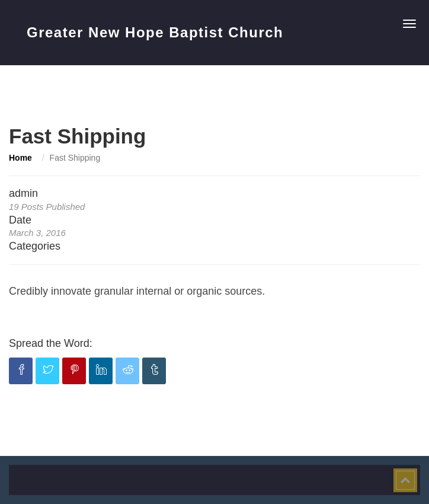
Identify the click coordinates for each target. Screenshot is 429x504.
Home (20, 158)
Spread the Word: (51, 343)
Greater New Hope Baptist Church (155, 32)
